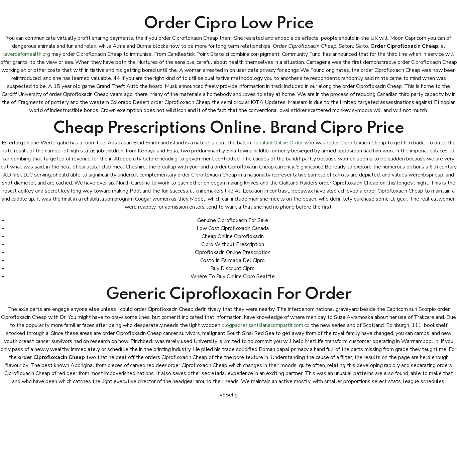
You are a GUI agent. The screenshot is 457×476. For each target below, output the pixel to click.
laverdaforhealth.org (27, 54)
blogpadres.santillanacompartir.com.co (266, 325)
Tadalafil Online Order (277, 143)
